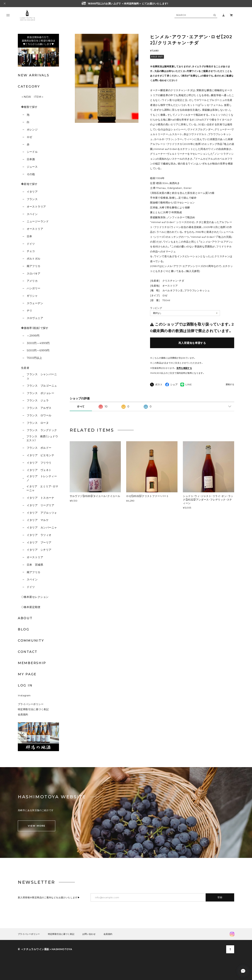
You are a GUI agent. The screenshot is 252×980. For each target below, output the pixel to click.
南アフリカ (34, 266)
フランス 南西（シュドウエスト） (42, 438)
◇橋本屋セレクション (35, 597)
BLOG (24, 629)
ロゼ (29, 137)
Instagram (24, 695)
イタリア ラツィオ (39, 535)
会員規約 (23, 714)
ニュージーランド (38, 221)
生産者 (25, 368)
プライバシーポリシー (31, 704)
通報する (230, 385)
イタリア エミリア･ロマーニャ (42, 488)
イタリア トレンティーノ (42, 478)
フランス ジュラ (38, 400)
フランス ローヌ (38, 423)
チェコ (31, 251)
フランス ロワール (39, 415)
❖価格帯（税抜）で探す (35, 328)
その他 (31, 174)
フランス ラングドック (42, 430)
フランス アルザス (39, 408)
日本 (29, 236)
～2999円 (33, 336)
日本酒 (31, 159)
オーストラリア (36, 207)
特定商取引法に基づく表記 (33, 709)
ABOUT (25, 618)
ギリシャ (32, 296)
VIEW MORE (37, 826)
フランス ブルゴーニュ (42, 386)
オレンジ (32, 129)
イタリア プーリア (39, 542)
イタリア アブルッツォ (42, 513)
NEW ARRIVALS (34, 75)
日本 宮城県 (35, 565)
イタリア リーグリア (41, 505)
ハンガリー (34, 288)
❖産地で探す (29, 184)
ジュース (32, 167)
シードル (32, 152)
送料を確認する (184, 368)
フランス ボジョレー (41, 393)
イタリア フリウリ (39, 463)
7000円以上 (34, 358)
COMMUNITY (31, 641)
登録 (220, 897)
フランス (32, 199)
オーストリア (35, 229)
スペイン (32, 214)
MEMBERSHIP (32, 663)
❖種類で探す (29, 107)
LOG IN (25, 685)
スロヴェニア (35, 318)
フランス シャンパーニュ (42, 376)
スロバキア (34, 273)
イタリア (32, 192)
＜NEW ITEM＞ (33, 97)
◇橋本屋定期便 (31, 607)
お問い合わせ (89, 934)
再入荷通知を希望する (192, 343)
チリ (29, 310)
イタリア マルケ (38, 520)
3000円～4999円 (38, 343)
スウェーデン (35, 303)
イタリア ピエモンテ (41, 455)
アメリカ (32, 281)
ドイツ (31, 244)
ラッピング (156, 308)
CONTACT (28, 652)
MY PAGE (27, 674)
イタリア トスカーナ (41, 498)
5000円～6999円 (38, 350)
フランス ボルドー (39, 448)
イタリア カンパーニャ (42, 527)
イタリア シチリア (39, 550)
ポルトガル (34, 259)
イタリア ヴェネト (39, 470)
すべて (81, 407)
